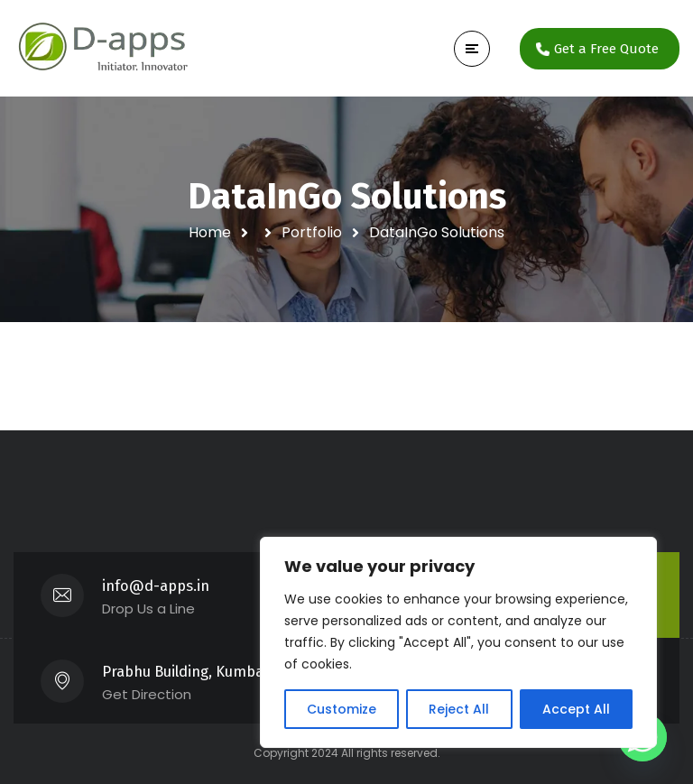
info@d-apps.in (156, 586)
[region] (458, 642)
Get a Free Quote (606, 49)
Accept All (576, 709)
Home (210, 232)
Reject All (459, 709)
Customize (342, 709)
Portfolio (312, 232)
